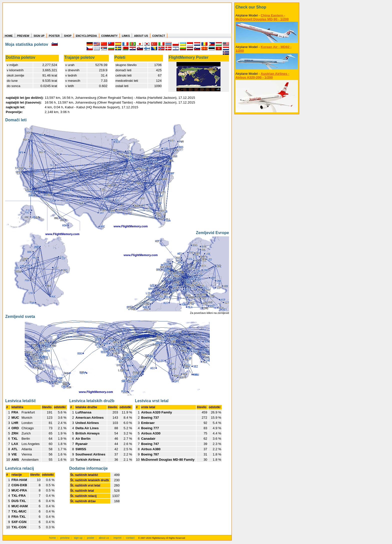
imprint (117, 538)
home (53, 538)
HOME (9, 36)
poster (91, 538)
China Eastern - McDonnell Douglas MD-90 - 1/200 (262, 17)
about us (104, 538)
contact (130, 538)
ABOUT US (141, 36)
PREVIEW (23, 36)
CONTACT (159, 36)
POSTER (54, 36)
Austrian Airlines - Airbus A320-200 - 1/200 (262, 76)
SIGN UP (39, 36)
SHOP (68, 36)
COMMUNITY (109, 36)
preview (65, 538)
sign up (78, 538)
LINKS (126, 36)
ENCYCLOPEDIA (86, 36)
